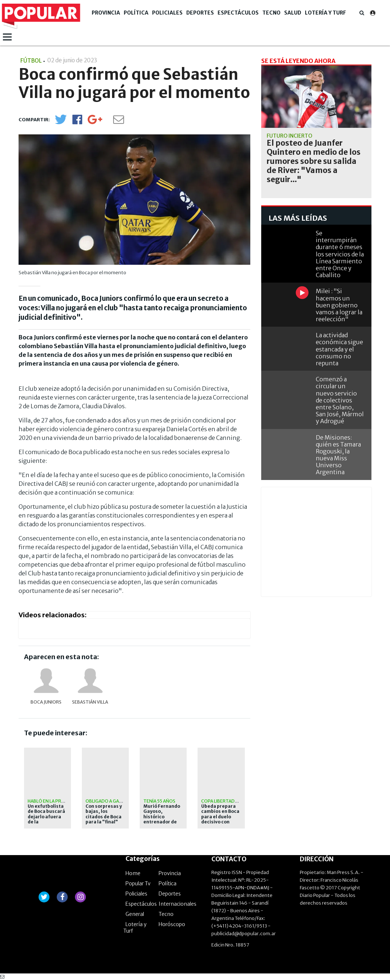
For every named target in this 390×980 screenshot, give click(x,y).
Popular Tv (138, 883)
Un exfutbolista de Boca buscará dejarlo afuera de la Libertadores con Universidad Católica (47, 822)
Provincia (106, 13)
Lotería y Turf (325, 13)
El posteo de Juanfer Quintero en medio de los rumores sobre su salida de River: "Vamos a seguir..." (314, 161)
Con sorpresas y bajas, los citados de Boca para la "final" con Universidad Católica (104, 819)
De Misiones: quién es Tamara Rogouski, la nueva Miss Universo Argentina (338, 455)
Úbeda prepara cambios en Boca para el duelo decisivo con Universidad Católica (220, 819)
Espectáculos (238, 13)
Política (136, 13)
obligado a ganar (107, 801)
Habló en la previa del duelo (61, 801)
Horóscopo (172, 924)
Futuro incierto (289, 136)
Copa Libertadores (224, 801)
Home (133, 873)
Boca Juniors (46, 702)
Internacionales (178, 904)
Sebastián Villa (90, 702)
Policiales (167, 13)
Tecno (271, 13)
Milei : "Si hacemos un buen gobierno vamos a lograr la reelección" (339, 305)
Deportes (200, 13)
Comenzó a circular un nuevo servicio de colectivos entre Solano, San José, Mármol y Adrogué (340, 400)
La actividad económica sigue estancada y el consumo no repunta (339, 349)
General (135, 914)
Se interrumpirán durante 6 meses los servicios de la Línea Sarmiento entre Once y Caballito (340, 254)
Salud (293, 13)
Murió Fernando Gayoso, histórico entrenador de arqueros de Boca (162, 819)
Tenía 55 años (159, 801)
